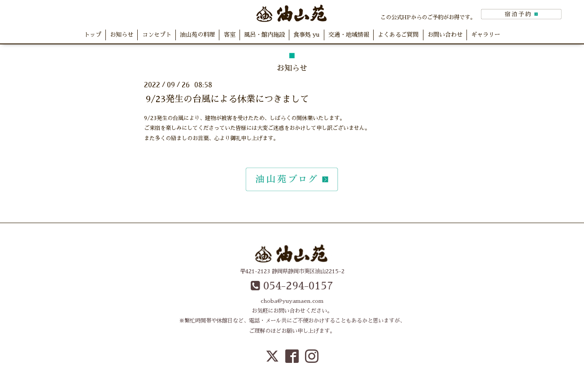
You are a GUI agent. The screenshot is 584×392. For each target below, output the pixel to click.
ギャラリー (486, 35)
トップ (93, 35)
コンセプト (157, 35)
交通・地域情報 (349, 35)
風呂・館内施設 (264, 35)
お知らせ (122, 35)
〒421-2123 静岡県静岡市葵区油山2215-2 (292, 271)
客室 (230, 35)
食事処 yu (306, 35)
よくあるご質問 (398, 35)
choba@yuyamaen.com (292, 301)
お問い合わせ (445, 35)
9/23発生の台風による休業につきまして (227, 99)
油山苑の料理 (197, 35)
